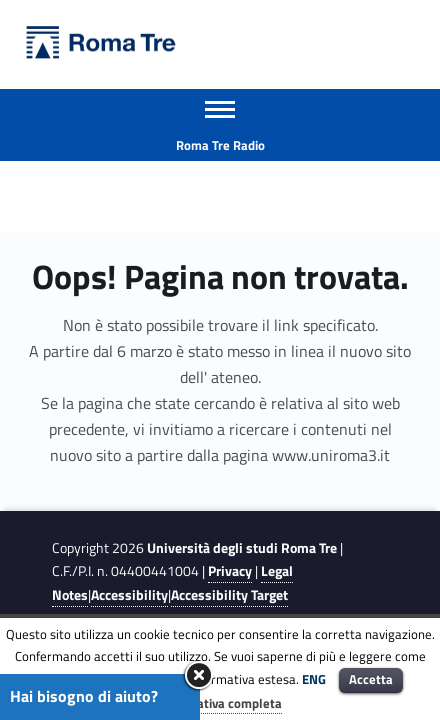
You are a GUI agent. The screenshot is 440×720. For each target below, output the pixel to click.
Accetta (371, 679)
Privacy (230, 571)
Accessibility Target (229, 595)
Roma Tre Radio (220, 145)
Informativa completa (220, 703)
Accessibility (129, 595)
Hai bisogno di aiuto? (84, 696)
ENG (314, 679)
